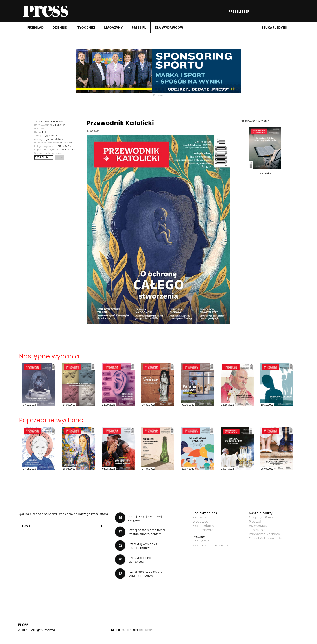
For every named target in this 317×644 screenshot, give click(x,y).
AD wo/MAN (258, 526)
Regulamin (201, 541)
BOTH (125, 630)
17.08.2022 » (68, 150)
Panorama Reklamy (264, 534)
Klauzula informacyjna (210, 545)
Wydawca (201, 522)
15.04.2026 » (67, 143)
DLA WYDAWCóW (169, 28)
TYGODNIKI (86, 28)
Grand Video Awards (265, 538)
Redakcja (200, 517)
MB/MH (150, 630)
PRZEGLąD (35, 28)
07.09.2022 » (63, 146)
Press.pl (255, 522)
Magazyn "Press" (262, 517)
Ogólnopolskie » (53, 139)
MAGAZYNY (113, 28)
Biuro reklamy (203, 526)
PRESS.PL (139, 28)
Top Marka (257, 530)
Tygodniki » (50, 135)
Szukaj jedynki (275, 28)
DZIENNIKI (61, 28)
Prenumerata (203, 530)
